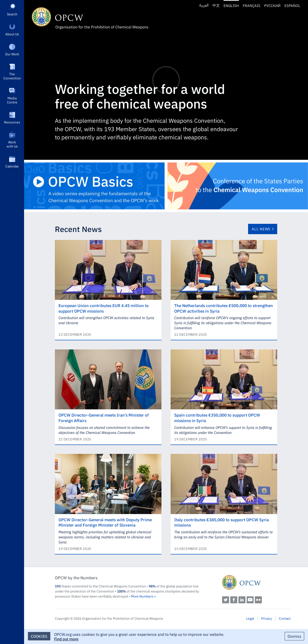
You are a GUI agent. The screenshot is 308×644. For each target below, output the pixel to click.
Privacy (266, 618)
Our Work (12, 54)
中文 (216, 5)
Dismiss (294, 636)
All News (261, 229)
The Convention (12, 76)
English (231, 5)
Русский (272, 5)
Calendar (12, 166)
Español (292, 5)
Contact (285, 618)
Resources (12, 122)
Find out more (66, 639)
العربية (204, 5)
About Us (12, 34)
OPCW (256, 582)
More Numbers (142, 596)
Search (12, 14)
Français (252, 5)
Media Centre (12, 100)
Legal (250, 618)
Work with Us (12, 144)
